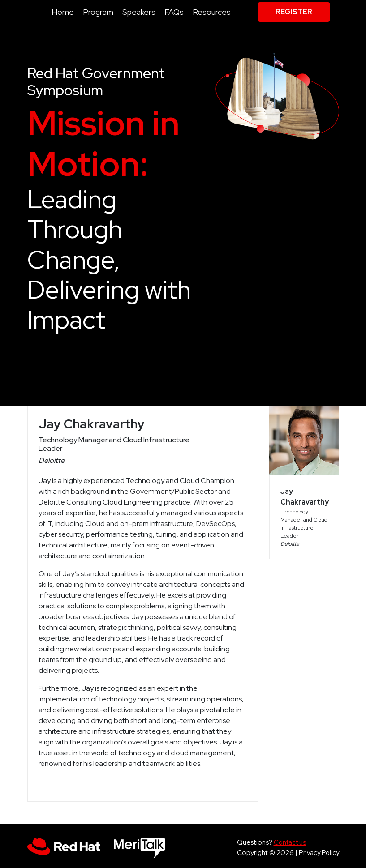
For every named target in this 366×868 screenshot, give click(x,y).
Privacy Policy (319, 853)
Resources (212, 12)
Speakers (139, 12)
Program (98, 12)
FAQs (174, 12)
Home (63, 12)
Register (294, 12)
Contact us (290, 842)
